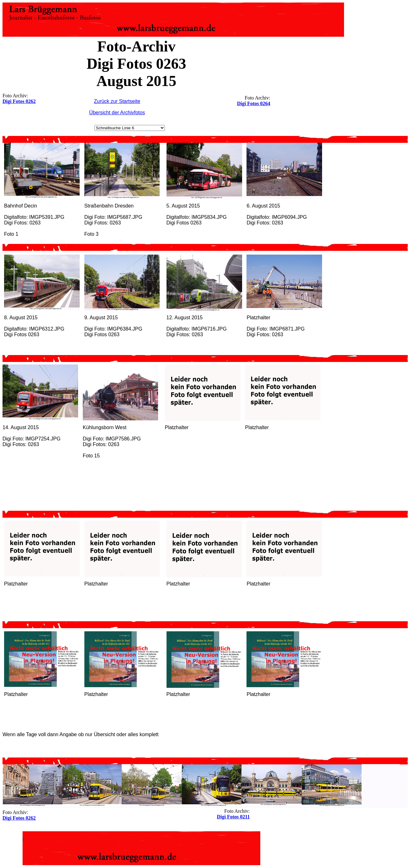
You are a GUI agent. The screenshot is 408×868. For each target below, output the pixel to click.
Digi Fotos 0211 (233, 817)
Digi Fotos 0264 (254, 103)
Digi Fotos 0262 (19, 101)
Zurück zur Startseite (117, 101)
